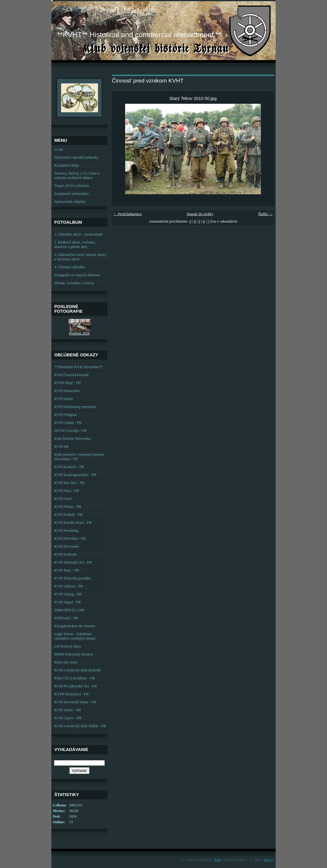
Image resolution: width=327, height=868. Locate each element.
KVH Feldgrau (66, 415)
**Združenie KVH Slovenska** (79, 367)
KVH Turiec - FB (68, 710)
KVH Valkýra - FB (69, 586)
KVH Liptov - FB (68, 718)
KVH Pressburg (66, 531)
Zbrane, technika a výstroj (74, 283)
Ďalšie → (265, 214)
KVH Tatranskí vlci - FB (73, 562)
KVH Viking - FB (68, 594)
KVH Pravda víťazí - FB (73, 523)
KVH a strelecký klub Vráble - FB (80, 726)
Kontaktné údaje (67, 165)
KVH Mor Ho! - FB (69, 483)
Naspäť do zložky (200, 214)
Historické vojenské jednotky (76, 157)
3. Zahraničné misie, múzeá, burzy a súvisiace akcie (80, 257)
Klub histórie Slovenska (72, 439)
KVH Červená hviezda (72, 375)
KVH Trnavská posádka (72, 578)
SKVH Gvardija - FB (70, 431)
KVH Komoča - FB (69, 467)
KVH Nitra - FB (67, 491)
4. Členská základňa (70, 267)
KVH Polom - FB (68, 507)
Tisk (217, 860)
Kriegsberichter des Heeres (75, 626)
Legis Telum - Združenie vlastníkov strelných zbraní (75, 636)
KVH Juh (62, 447)
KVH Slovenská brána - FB (75, 702)
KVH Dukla (63, 399)
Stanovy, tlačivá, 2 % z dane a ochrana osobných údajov (77, 176)
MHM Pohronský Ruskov (74, 654)
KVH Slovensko (67, 546)
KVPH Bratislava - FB (71, 694)
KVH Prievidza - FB (70, 538)
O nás (59, 149)
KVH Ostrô (63, 499)
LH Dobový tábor (68, 646)
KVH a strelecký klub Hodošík (78, 670)
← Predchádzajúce (127, 214)
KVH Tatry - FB (67, 570)
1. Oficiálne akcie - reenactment (79, 234)
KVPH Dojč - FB (67, 383)
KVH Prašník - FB (68, 515)
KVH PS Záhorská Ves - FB (76, 686)
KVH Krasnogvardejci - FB (75, 475)
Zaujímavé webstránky (72, 194)
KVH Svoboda (66, 554)
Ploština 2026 (79, 333)
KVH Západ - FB (67, 602)
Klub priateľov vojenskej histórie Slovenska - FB (79, 457)
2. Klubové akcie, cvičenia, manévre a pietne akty (75, 244)
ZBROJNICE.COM (69, 610)
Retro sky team (66, 662)
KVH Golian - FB (68, 423)
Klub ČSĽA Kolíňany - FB (75, 678)
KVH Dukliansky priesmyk (75, 407)
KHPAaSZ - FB (66, 618)
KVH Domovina (67, 391)
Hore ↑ (269, 860)
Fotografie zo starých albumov (77, 275)
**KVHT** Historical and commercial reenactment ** (139, 35)
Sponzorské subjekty (70, 202)
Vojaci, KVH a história (72, 186)
